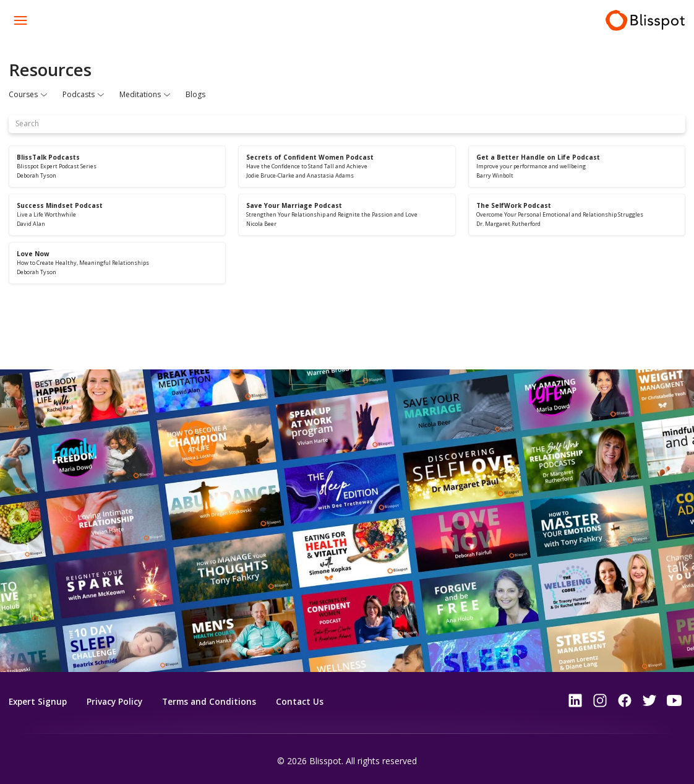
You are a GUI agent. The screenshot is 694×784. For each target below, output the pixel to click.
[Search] (347, 124)
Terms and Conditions (215, 702)
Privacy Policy (118, 702)
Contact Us (307, 702)
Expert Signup (39, 702)
